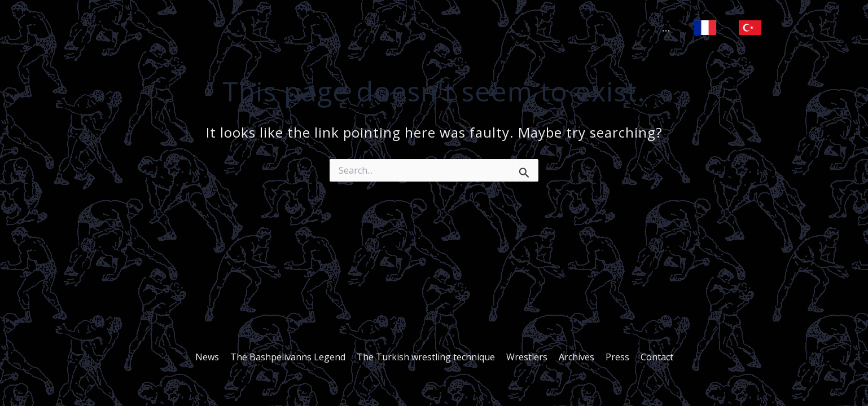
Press (613, 357)
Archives (574, 357)
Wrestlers (527, 357)
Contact (650, 357)
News (214, 357)
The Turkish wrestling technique (428, 357)
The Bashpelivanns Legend (292, 357)
